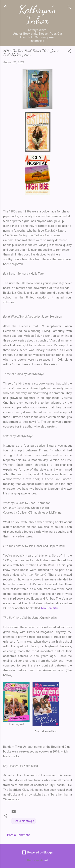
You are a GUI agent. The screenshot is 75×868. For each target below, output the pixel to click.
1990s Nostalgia (24, 821)
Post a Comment (18, 835)
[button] (69, 52)
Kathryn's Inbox (37, 15)
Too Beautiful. (50, 608)
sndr (46, 860)
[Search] (69, 8)
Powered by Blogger (38, 852)
